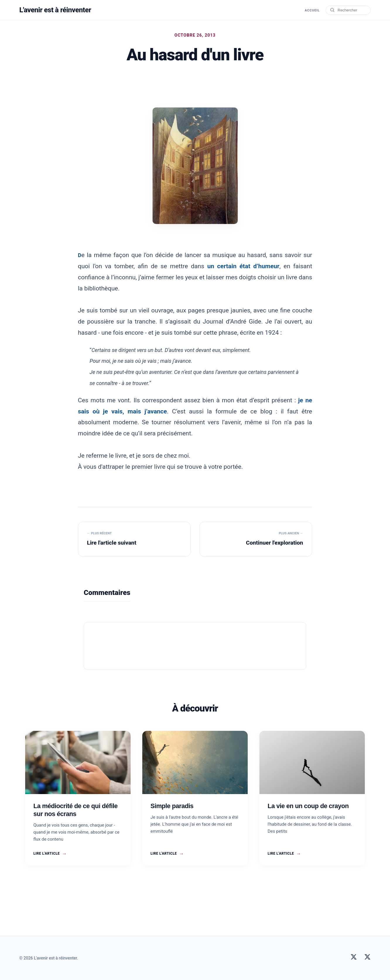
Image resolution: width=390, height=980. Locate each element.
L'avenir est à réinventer (55, 10)
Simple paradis (172, 806)
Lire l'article (50, 854)
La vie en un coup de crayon (308, 806)
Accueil (312, 10)
